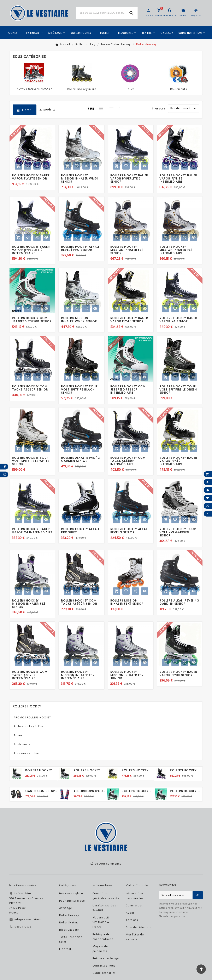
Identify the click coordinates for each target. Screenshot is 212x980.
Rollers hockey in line (82, 89)
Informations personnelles (135, 896)
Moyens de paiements (100, 949)
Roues (130, 89)
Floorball (65, 949)
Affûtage (66, 908)
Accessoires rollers (26, 753)
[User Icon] (149, 10)
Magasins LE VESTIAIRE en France (102, 922)
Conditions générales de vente (106, 896)
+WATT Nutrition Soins (71, 940)
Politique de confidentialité (103, 937)
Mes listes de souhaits (135, 937)
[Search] (131, 13)
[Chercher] (101, 13)
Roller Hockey (69, 915)
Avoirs (130, 913)
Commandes (134, 906)
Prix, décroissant (184, 109)
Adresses (132, 920)
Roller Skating (69, 923)
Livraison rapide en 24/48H (105, 908)
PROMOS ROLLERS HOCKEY (34, 89)
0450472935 (23, 927)
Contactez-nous (104, 966)
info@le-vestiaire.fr (28, 920)
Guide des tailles (104, 973)
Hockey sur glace (71, 894)
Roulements (178, 89)
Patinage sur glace (72, 901)
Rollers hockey (27, 706)
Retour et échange (106, 959)
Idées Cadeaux (69, 930)
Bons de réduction (139, 927)
